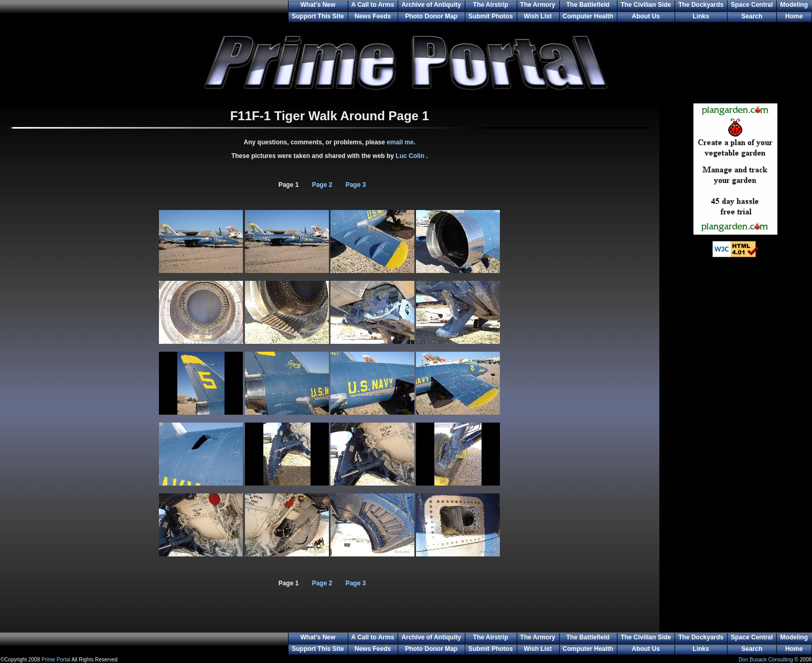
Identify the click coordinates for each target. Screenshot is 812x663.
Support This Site (318, 16)
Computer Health (588, 16)
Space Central (752, 5)
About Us (646, 16)
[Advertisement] (735, 436)
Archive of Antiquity (431, 5)
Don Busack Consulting (766, 660)
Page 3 (356, 185)
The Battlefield (588, 5)
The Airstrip (491, 5)
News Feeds (373, 16)
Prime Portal (56, 660)
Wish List (537, 16)
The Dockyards (701, 5)
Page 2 (322, 185)
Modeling (794, 5)
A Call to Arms (373, 5)
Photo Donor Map (431, 16)
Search (752, 16)
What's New (318, 5)
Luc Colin (411, 156)
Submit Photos (491, 16)
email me (400, 142)
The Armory (538, 5)
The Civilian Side (646, 5)
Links (701, 16)
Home (794, 16)
